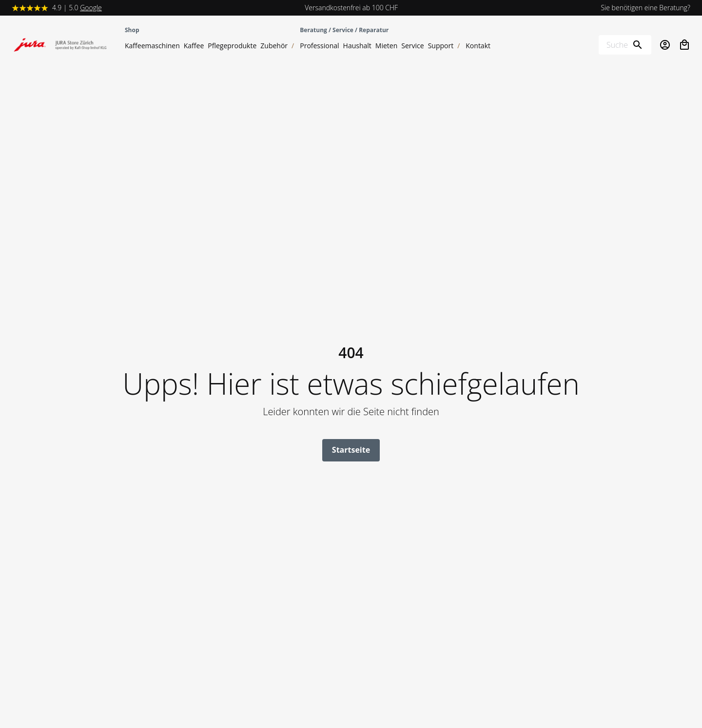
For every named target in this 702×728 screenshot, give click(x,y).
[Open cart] (684, 45)
